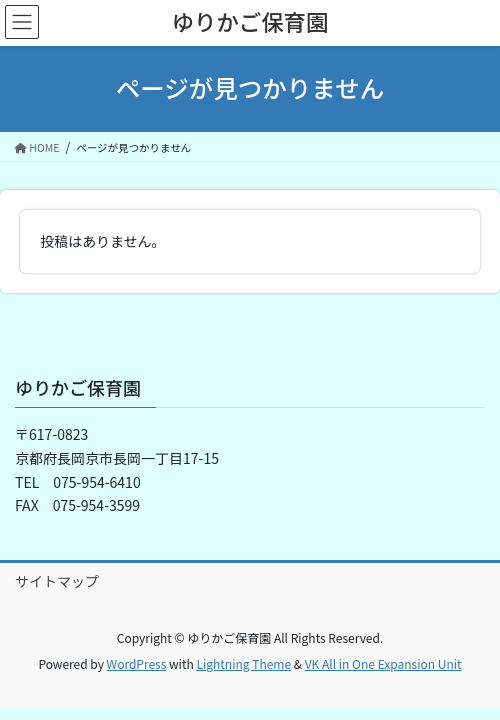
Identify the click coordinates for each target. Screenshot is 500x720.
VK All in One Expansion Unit (383, 663)
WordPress (137, 663)
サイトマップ (57, 581)
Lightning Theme (243, 663)
